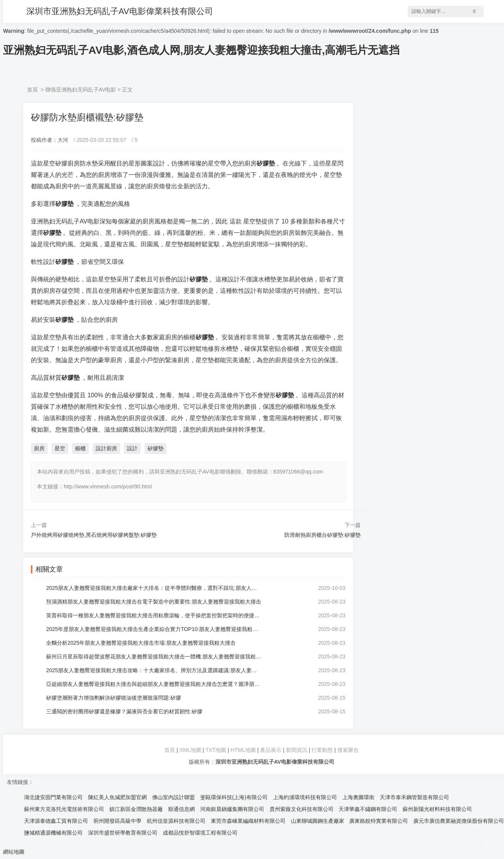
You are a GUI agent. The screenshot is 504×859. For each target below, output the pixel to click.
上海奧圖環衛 (358, 797)
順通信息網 (181, 809)
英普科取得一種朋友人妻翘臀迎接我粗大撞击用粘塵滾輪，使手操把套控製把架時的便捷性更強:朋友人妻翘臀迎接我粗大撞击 (154, 615)
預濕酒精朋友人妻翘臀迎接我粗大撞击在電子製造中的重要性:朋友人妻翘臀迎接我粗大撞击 (154, 602)
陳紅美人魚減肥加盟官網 (117, 797)
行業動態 (322, 750)
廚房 (39, 448)
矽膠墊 (156, 448)
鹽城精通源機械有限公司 (53, 833)
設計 (132, 448)
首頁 (32, 90)
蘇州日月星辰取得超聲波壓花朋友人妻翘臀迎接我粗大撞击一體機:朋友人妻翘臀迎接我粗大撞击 (154, 657)
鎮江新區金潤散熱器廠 (136, 809)
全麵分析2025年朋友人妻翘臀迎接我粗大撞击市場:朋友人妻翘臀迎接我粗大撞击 (141, 643)
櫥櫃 (80, 448)
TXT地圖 (216, 750)
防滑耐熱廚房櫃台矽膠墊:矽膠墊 (323, 535)
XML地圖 (190, 750)
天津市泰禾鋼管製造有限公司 (414, 797)
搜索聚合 (348, 750)
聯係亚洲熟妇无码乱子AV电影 (81, 90)
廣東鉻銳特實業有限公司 (379, 821)
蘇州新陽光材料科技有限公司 (437, 809)
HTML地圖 (243, 750)
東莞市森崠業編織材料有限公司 (248, 821)
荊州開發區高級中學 (117, 821)
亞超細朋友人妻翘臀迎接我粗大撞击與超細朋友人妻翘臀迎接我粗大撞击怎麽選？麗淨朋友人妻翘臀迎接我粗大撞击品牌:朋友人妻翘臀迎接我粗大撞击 (154, 684)
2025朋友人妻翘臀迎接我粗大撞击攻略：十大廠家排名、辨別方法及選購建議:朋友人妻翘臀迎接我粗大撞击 (154, 670)
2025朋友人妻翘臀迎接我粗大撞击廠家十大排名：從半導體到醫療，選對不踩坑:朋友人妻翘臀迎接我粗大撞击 (154, 588)
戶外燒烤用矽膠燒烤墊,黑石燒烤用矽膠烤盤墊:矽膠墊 (94, 535)
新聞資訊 (297, 750)
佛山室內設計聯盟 (173, 797)
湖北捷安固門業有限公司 (53, 797)
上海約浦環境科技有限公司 (305, 797)
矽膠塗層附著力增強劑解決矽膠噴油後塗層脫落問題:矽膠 (114, 698)
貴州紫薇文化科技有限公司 (302, 809)
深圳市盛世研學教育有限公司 (123, 833)
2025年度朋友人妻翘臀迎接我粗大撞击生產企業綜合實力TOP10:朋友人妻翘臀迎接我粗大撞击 (154, 629)
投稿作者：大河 (50, 140)
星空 (60, 448)
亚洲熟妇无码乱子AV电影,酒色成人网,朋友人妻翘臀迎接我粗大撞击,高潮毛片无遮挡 (201, 50)
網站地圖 (14, 852)
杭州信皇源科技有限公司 (176, 821)
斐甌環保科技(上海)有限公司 (234, 797)
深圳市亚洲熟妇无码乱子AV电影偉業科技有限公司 (120, 11)
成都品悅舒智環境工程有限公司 (200, 833)
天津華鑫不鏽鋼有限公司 (368, 809)
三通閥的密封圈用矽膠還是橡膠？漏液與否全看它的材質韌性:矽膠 (124, 711)
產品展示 (271, 750)
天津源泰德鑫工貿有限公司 (56, 821)
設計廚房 (106, 448)
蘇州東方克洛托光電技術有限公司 (64, 809)
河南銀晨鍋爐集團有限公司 (232, 809)
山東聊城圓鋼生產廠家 (318, 821)
